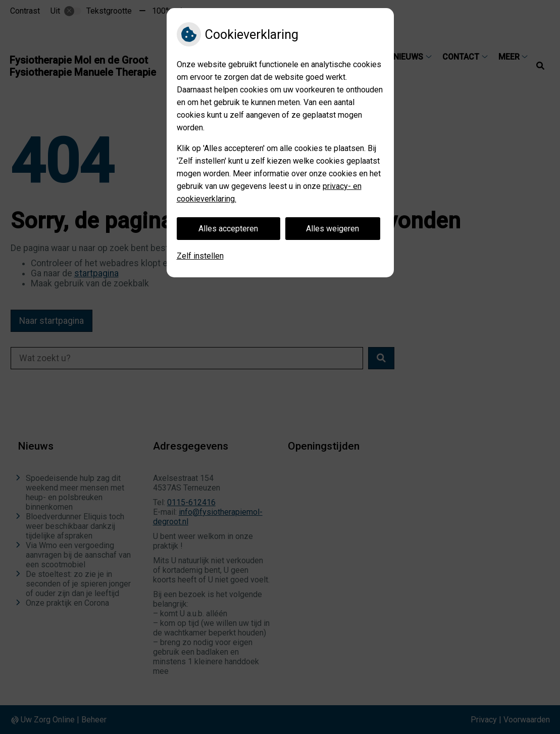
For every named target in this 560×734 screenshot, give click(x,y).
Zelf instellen (200, 256)
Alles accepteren (228, 229)
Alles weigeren (333, 229)
